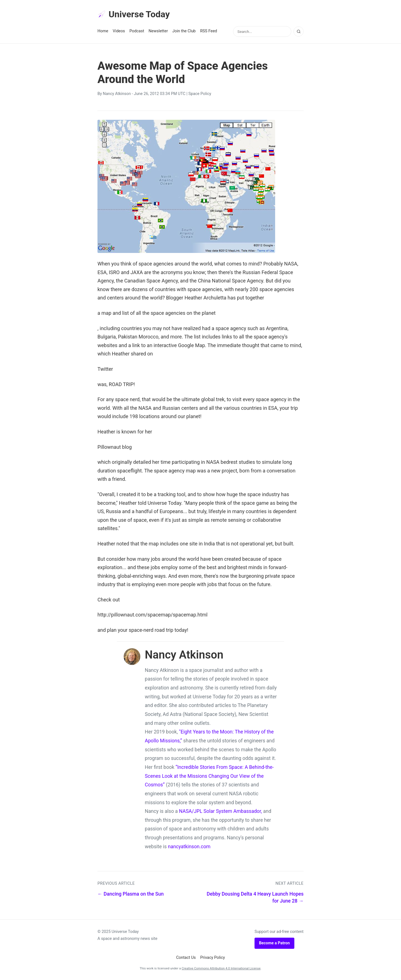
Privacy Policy (213, 958)
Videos (119, 31)
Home (103, 31)
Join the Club (184, 31)
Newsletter (158, 31)
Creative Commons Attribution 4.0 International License (221, 968)
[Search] (299, 31)
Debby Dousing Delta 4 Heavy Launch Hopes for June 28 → (255, 897)
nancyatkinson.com (189, 847)
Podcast (137, 31)
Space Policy (200, 94)
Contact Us (186, 958)
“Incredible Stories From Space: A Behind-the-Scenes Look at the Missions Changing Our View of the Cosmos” (209, 776)
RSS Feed (209, 31)
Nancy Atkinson (117, 94)
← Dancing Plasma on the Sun (131, 894)
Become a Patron (274, 943)
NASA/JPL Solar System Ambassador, (221, 811)
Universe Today (134, 14)
